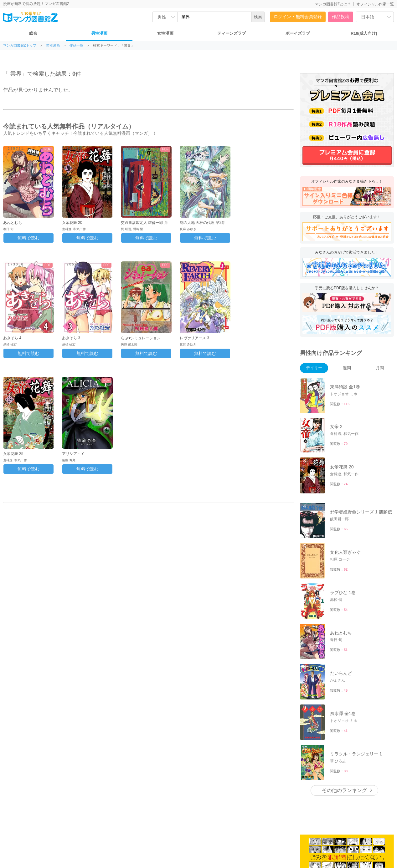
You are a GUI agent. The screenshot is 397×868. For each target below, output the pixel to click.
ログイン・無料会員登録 (298, 17)
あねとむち (13, 223)
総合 (33, 33)
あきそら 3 (71, 338)
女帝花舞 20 (72, 223)
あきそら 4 (12, 338)
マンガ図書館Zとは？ (333, 4)
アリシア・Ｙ (73, 454)
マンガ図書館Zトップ (20, 45)
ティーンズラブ (232, 33)
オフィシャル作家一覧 (375, 4)
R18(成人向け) (364, 33)
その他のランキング (344, 790)
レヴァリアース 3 (194, 338)
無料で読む (28, 238)
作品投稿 (341, 17)
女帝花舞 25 (13, 454)
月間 (380, 368)
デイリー (314, 368)
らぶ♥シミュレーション (141, 338)
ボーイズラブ (298, 33)
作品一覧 (76, 45)
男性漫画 (99, 33)
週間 (347, 368)
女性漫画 (165, 33)
